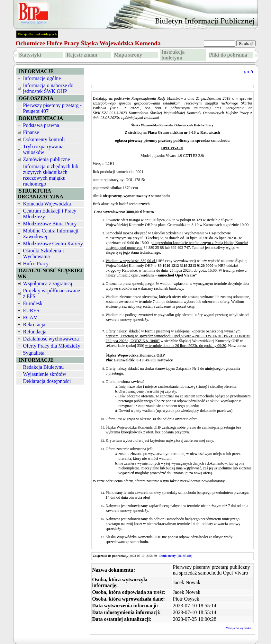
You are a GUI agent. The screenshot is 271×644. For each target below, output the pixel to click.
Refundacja (35, 332)
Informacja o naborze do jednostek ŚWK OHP (48, 88)
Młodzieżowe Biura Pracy (50, 224)
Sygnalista (34, 353)
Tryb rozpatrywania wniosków (43, 149)
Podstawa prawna (41, 125)
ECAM (31, 317)
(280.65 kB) (176, 556)
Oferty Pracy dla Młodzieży (52, 346)
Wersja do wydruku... (240, 628)
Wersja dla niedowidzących (37, 34)
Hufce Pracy (36, 263)
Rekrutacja (34, 325)
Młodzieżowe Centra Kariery (53, 244)
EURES (31, 310)
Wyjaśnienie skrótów (45, 374)
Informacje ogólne (42, 78)
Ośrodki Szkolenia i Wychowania (44, 254)
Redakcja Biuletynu (44, 367)
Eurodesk (33, 303)
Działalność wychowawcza (51, 339)
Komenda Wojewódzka (47, 204)
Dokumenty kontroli (44, 139)
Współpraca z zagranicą (48, 283)
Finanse (31, 132)
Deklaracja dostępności (47, 381)
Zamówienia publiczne (47, 159)
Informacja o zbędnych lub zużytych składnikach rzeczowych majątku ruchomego (51, 175)
